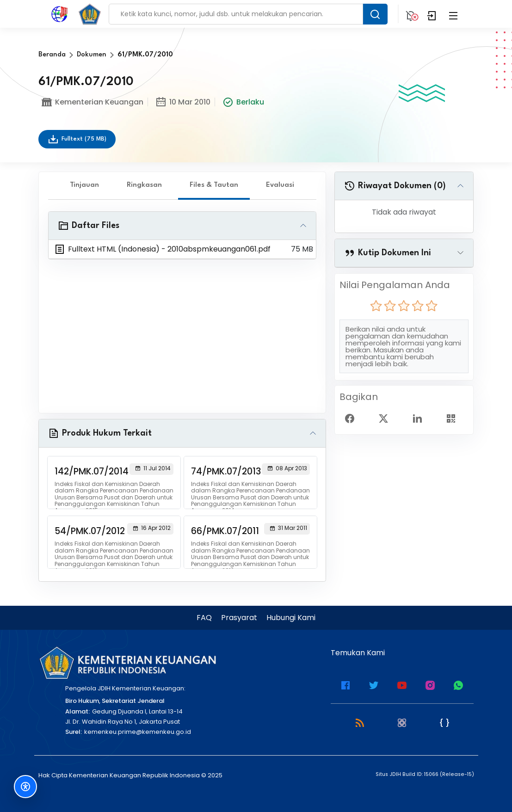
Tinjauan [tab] (84, 185)
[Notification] (411, 14)
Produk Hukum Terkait (100, 433)
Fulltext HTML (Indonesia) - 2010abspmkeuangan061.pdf (162, 249)
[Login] (432, 14)
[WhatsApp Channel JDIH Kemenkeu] (458, 684)
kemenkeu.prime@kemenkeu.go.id (138, 732)
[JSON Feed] (444, 722)
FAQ (204, 618)
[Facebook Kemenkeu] (345, 684)
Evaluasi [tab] (280, 185)
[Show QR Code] (455, 418)
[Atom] (402, 722)
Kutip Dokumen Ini (388, 253)
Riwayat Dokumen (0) (395, 186)
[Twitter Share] (387, 418)
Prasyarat (239, 618)
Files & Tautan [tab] (214, 185)
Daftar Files (89, 226)
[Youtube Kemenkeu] (402, 684)
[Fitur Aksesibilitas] (25, 787)
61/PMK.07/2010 (145, 55)
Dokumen (92, 55)
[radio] (376, 306)
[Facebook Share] (353, 418)
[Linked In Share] (421, 418)
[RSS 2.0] (360, 722)
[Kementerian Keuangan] (127, 663)
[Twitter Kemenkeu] (374, 684)
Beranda (52, 55)
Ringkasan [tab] (144, 185)
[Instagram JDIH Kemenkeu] (430, 684)
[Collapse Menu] (453, 14)
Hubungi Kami (291, 618)
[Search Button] (375, 14)
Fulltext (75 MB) (77, 139)
